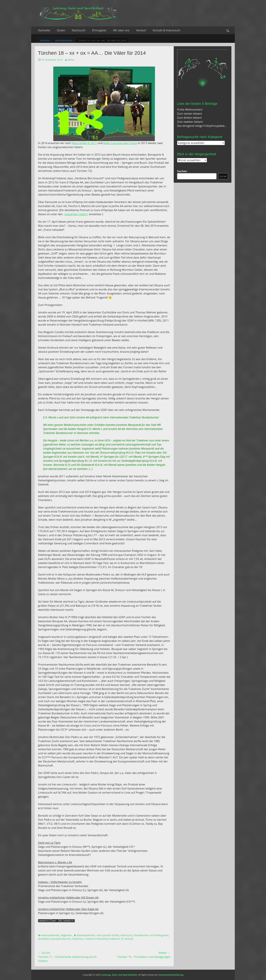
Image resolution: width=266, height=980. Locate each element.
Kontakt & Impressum (166, 30)
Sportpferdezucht (61, 939)
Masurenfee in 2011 (84, 143)
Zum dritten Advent (189, 118)
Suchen (182, 171)
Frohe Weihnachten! (190, 110)
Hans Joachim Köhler (108, 935)
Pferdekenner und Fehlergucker (151, 935)
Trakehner (77, 939)
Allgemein (66, 935)
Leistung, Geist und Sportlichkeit (119, 975)
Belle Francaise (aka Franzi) (120, 143)
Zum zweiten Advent (190, 122)
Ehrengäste (99, 30)
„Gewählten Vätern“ (76, 214)
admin (71, 60)
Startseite (44, 30)
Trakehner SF (116, 939)
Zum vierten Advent (190, 114)
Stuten (61, 30)
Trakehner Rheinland (96, 939)
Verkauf (141, 30)
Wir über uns (121, 30)
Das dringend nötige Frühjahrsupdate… (202, 126)
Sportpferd (44, 939)
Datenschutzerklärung (171, 975)
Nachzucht (79, 30)
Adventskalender (65, 40)
